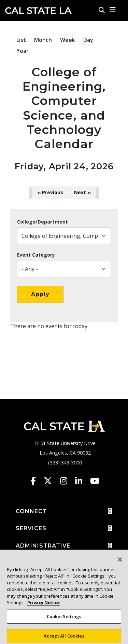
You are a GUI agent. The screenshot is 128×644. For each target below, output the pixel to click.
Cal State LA (38, 11)
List (21, 40)
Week (68, 40)
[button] (113, 10)
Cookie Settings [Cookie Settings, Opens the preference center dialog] (64, 619)
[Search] (102, 10)
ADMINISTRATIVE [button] (64, 546)
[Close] (120, 563)
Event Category (36, 255)
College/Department (42, 222)
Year (23, 51)
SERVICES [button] (64, 528)
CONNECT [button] (64, 511)
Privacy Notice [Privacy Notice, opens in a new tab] (44, 605)
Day (88, 40)
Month (43, 40)
